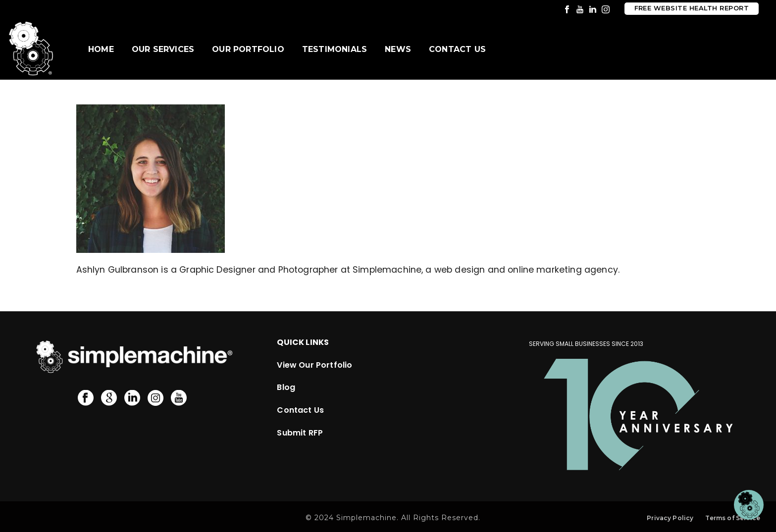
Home (101, 49)
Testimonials (335, 49)
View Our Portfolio (314, 365)
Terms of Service (733, 518)
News (398, 49)
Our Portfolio (248, 49)
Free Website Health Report (692, 8)
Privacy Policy (670, 518)
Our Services (163, 49)
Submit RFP (300, 433)
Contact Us (457, 49)
